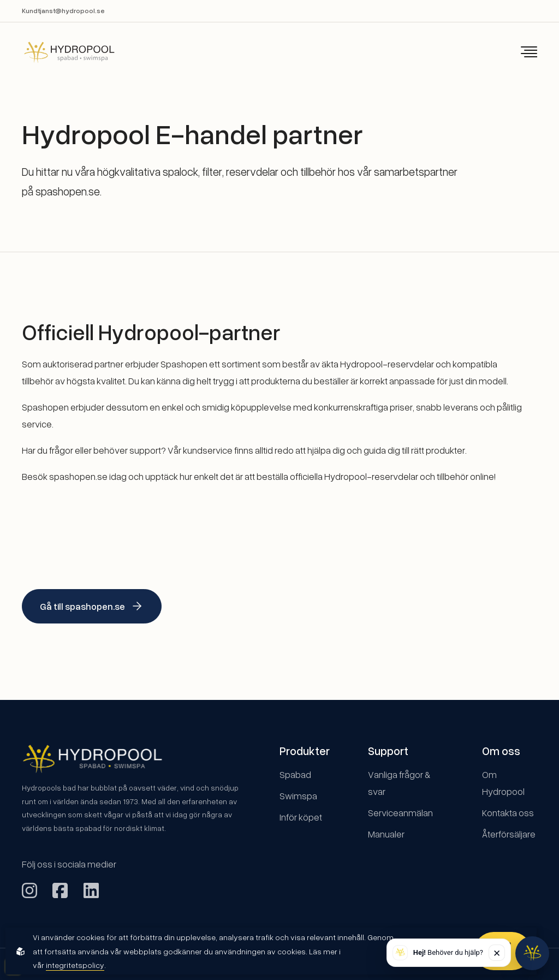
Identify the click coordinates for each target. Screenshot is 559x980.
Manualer (386, 834)
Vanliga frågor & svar (399, 783)
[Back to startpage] (62, 52)
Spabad (295, 774)
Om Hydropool (503, 783)
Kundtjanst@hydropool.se (63, 11)
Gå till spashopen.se (92, 606)
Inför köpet (301, 817)
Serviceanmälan (400, 813)
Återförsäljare (509, 834)
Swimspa (298, 796)
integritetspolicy (75, 965)
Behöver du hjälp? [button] (448, 952)
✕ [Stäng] (497, 953)
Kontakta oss (508, 813)
